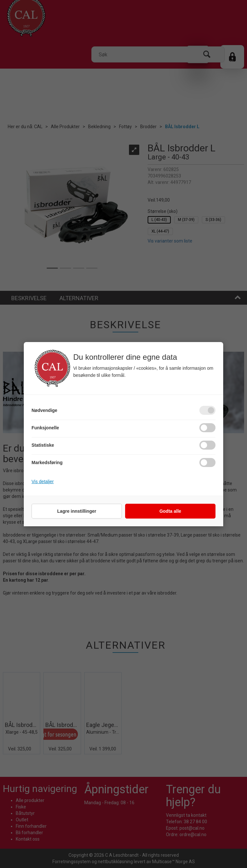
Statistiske (43, 445)
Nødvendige (44, 410)
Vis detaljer (43, 482)
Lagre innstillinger (77, 511)
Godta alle (170, 511)
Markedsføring (47, 463)
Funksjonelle (45, 428)
